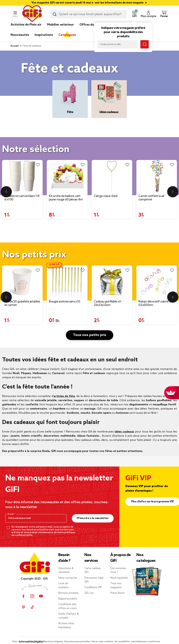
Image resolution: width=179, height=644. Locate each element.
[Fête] (70, 99)
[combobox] (88, 14)
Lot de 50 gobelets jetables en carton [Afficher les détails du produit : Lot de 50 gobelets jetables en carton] (22, 303)
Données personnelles (77, 642)
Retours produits (68, 593)
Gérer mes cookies (102, 642)
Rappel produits (68, 599)
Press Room (118, 593)
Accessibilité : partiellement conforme (137, 642)
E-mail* (11, 514)
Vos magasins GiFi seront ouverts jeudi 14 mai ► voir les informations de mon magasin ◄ (90, 3)
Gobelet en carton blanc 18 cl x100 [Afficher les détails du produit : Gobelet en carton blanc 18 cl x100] (22, 198)
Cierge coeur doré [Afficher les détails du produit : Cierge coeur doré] (106, 196)
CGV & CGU (35, 642)
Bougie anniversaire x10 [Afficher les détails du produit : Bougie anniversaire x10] (64, 302)
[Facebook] (23, 596)
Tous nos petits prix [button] (90, 335)
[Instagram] (32, 596)
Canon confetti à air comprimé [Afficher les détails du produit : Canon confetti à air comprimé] (152, 198)
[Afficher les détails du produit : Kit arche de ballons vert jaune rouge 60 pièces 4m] (67, 176)
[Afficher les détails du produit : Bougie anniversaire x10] (67, 282)
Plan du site (20, 642)
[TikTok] (32, 607)
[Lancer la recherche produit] (55, 14)
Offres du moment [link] (94, 25)
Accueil (15, 46)
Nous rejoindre (119, 578)
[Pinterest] (23, 607)
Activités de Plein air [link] (26, 25)
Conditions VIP (93, 588)
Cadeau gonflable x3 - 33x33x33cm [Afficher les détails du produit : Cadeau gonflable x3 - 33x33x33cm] (108, 303)
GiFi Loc (89, 593)
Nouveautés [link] (20, 35)
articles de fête (64, 396)
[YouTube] (41, 596)
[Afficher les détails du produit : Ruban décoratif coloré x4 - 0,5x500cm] (157, 282)
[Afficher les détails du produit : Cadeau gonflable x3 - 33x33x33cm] (112, 282)
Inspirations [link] (44, 35)
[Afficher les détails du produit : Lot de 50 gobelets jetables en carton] (22, 282)
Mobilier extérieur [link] (61, 25)
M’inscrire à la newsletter (93, 518)
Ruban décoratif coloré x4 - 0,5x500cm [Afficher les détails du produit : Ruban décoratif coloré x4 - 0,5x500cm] (156, 303)
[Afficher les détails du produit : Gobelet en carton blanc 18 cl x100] (22, 176)
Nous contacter (68, 578)
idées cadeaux (124, 432)
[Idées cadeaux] (109, 99)
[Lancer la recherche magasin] (145, 44)
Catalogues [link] (67, 35)
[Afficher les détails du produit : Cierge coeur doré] (112, 176)
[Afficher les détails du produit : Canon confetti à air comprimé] (157, 176)
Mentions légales (53, 642)
